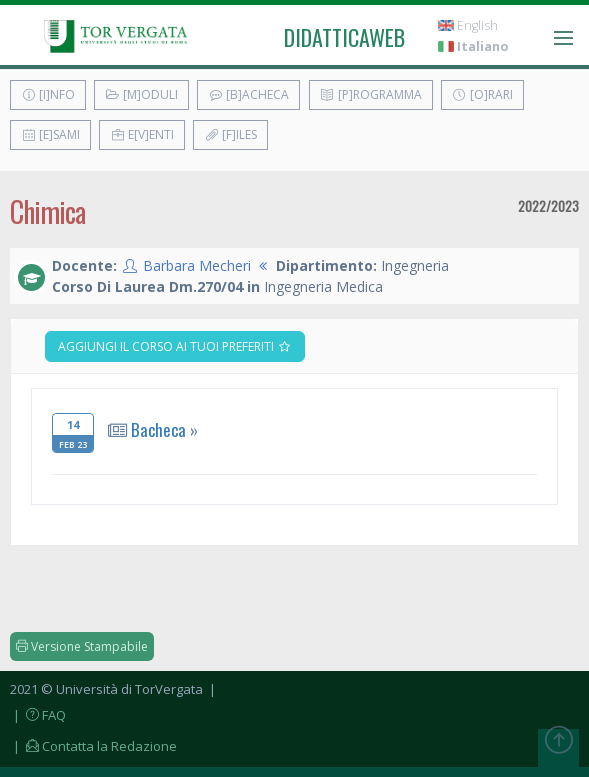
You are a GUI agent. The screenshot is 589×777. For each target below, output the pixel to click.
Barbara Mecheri (197, 265)
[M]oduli (141, 94)
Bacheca (158, 429)
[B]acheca (248, 94)
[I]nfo (48, 94)
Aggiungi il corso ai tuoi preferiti (175, 346)
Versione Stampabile (82, 646)
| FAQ (38, 715)
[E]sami (50, 134)
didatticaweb (344, 37)
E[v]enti (142, 134)
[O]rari (482, 94)
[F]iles (230, 134)
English (468, 25)
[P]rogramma (371, 94)
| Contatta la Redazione (93, 746)
